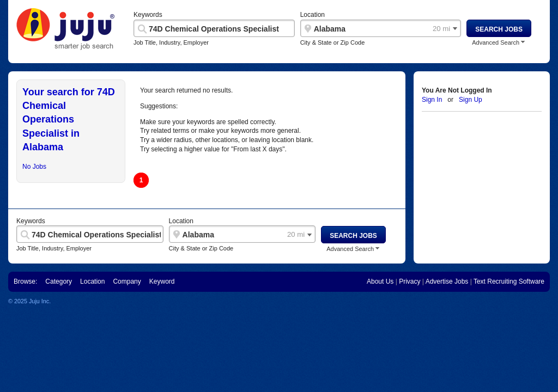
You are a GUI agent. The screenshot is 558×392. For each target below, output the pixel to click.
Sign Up (471, 100)
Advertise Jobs (447, 281)
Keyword (162, 281)
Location (313, 15)
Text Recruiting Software (509, 281)
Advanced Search (496, 43)
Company (127, 281)
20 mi (441, 29)
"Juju (65, 29)
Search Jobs (499, 29)
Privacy (410, 281)
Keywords (148, 15)
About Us (380, 281)
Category (59, 281)
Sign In (432, 100)
